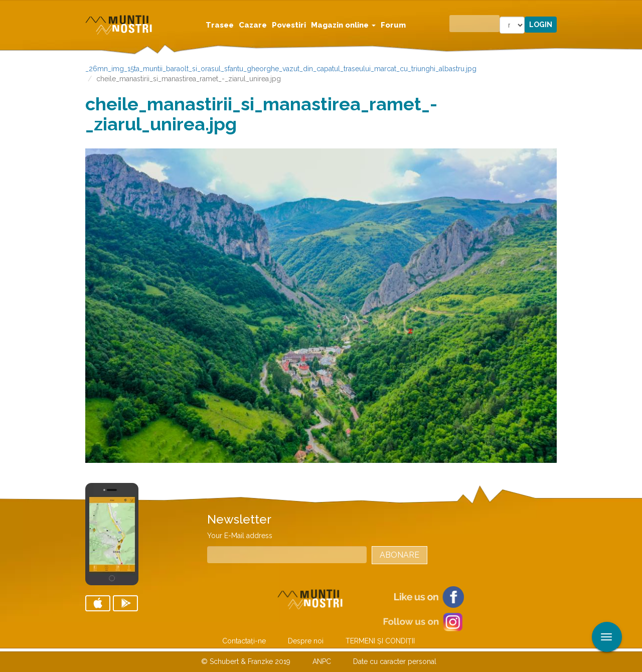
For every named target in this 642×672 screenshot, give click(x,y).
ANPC (322, 661)
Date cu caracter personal (395, 661)
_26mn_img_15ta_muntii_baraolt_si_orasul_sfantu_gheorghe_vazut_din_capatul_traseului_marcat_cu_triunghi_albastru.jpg (281, 69)
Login (541, 25)
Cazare (253, 25)
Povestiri (289, 25)
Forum (393, 25)
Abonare (399, 555)
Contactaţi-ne (244, 641)
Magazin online (343, 25)
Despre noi (306, 641)
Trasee (220, 25)
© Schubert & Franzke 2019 (246, 661)
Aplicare (634, 9)
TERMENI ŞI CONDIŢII (380, 641)
